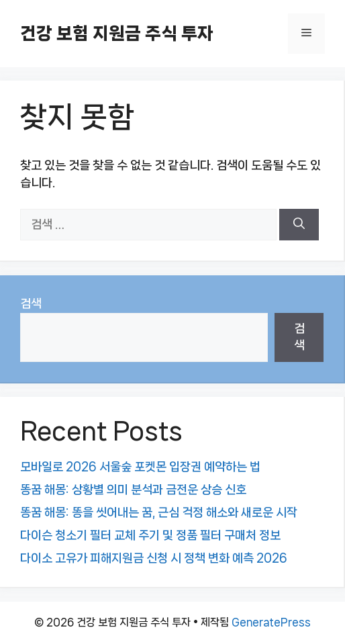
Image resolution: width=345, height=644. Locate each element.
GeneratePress (271, 622)
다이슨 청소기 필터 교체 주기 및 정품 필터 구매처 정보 (150, 535)
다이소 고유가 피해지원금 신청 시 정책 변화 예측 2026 (154, 558)
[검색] (299, 225)
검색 (31, 304)
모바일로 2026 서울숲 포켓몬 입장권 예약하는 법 (140, 467)
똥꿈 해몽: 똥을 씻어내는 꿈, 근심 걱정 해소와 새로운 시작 (159, 512)
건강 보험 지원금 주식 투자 (117, 33)
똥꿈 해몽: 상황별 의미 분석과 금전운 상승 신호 (133, 490)
